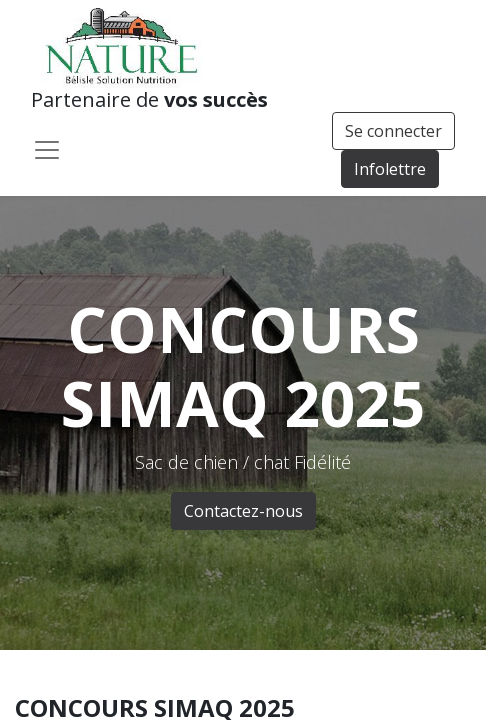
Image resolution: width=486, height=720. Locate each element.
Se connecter (393, 131)
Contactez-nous (243, 511)
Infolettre (390, 169)
